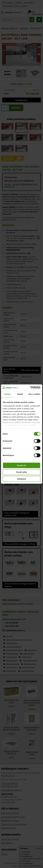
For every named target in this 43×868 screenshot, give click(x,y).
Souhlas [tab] (7, 394)
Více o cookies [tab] (34, 394)
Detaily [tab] (20, 394)
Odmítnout (22, 479)
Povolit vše (21, 465)
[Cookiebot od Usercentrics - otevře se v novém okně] (31, 388)
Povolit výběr (21, 472)
